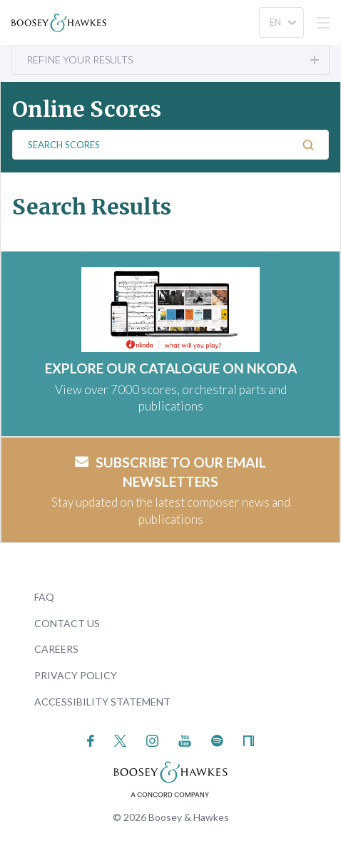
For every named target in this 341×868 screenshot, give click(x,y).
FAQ (44, 597)
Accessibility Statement (102, 702)
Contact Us (67, 623)
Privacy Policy (76, 675)
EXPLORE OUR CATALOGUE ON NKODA (171, 368)
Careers (56, 649)
